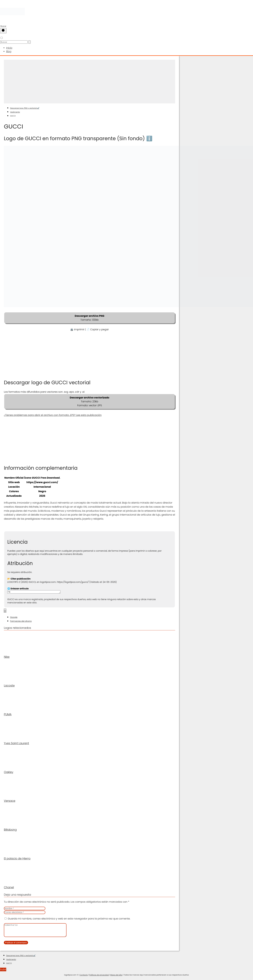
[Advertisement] (90, 81)
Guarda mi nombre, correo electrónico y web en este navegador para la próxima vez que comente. (69, 918)
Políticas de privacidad (99, 977)
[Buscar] (3, 31)
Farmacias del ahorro (21, 621)
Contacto (84, 977)
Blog (9, 51)
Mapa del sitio (116, 977)
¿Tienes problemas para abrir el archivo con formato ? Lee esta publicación (53, 414)
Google (14, 617)
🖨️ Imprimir (77, 329)
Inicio (9, 48)
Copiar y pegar (99, 329)
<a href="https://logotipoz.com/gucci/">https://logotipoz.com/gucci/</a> (37, 592)
